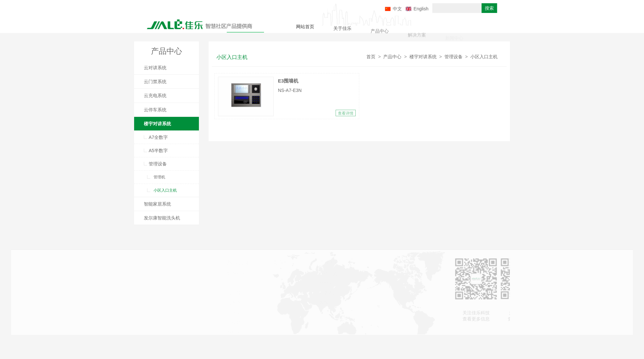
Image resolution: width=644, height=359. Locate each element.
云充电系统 (155, 95)
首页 (371, 57)
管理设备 (158, 164)
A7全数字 (158, 137)
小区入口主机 (165, 190)
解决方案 (417, 38)
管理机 (159, 177)
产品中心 (380, 34)
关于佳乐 (342, 30)
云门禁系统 (155, 82)
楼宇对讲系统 (157, 124)
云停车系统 (155, 110)
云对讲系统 (155, 68)
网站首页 (305, 28)
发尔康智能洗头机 (162, 218)
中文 (418, 9)
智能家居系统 (157, 204)
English (441, 9)
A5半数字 (158, 151)
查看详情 (346, 113)
